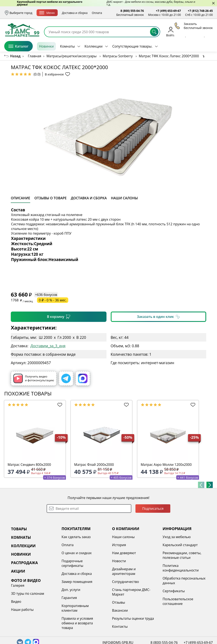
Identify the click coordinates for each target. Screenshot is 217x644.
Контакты (120, 626)
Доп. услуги (71, 590)
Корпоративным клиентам (75, 608)
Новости (119, 561)
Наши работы (22, 610)
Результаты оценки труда (133, 618)
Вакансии (120, 610)
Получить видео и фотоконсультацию (34, 378)
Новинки (46, 46)
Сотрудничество (125, 582)
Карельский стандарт (180, 545)
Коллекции (93, 46)
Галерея (18, 585)
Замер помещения (77, 582)
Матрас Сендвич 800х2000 (29, 465)
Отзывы (118, 602)
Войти (171, 32)
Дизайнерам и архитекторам (124, 571)
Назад (15, 56)
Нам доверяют (124, 553)
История (119, 545)
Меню (47, 13)
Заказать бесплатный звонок (193, 46)
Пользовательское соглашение (178, 601)
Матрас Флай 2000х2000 (94, 465)
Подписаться (153, 509)
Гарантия (69, 598)
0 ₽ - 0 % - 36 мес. (53, 300)
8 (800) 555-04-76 (132, 11)
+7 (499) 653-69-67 (168, 11)
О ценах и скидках (76, 553)
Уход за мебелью (177, 537)
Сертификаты (174, 591)
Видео (16, 602)
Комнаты (67, 46)
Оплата (97, 13)
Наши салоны (123, 537)
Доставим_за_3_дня (48, 346)
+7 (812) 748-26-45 (200, 11)
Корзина (207, 32)
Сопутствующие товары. (132, 46)
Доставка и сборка (75, 13)
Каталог (18, 46)
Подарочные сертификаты (72, 563)
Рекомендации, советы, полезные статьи (182, 555)
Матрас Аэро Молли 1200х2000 (166, 465)
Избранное (188, 32)
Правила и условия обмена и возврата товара (77, 623)
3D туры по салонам (27, 593)
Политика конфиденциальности (181, 568)
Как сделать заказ (76, 537)
